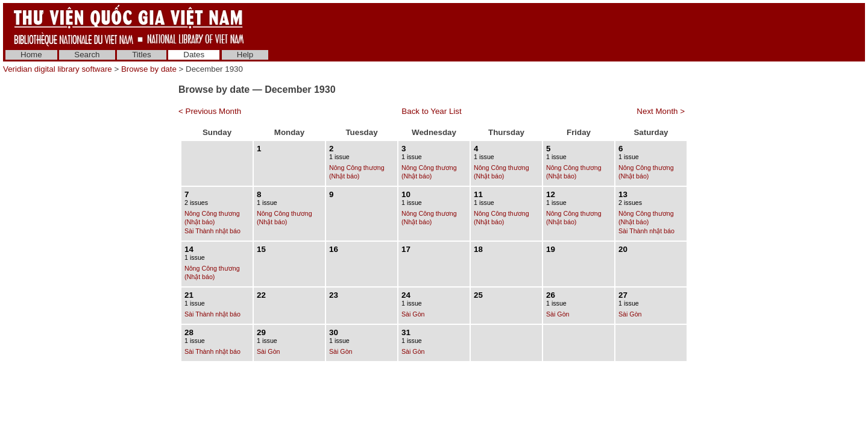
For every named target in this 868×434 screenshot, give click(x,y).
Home (31, 55)
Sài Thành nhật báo (212, 231)
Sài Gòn (413, 314)
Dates (194, 55)
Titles (141, 55)
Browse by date (149, 69)
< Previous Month (210, 111)
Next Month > (661, 111)
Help (245, 55)
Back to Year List (431, 111)
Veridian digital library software (58, 69)
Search (87, 55)
